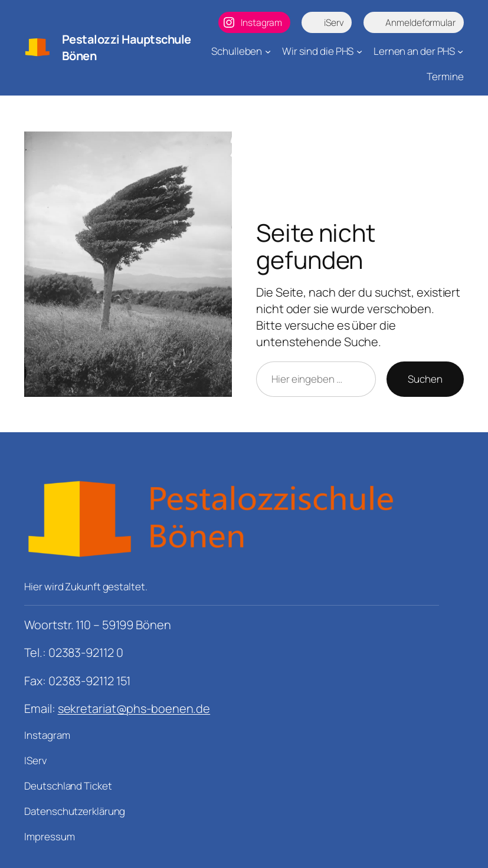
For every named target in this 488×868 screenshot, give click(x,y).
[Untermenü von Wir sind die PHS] (359, 51)
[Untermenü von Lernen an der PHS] (460, 51)
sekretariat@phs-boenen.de (134, 708)
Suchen (425, 379)
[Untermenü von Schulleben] (268, 51)
